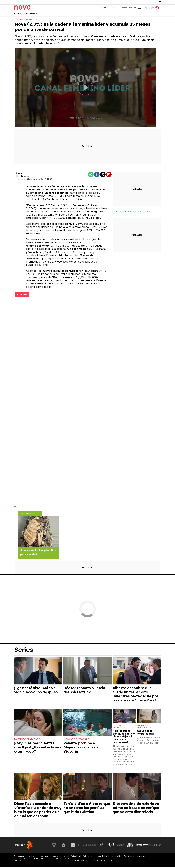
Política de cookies (113, 857)
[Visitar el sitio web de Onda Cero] (111, 846)
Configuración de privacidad (85, 862)
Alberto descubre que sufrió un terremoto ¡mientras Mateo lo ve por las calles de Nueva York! (136, 695)
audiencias (22, 296)
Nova (17, 508)
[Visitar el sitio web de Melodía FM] (130, 846)
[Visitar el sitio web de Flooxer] (157, 846)
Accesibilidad (107, 862)
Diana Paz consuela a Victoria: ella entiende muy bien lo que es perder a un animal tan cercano (38, 811)
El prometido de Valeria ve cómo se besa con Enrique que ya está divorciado (136, 809)
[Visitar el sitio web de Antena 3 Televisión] (54, 846)
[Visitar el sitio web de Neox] (73, 846)
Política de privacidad (93, 857)
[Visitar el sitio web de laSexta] (64, 846)
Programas (31, 15)
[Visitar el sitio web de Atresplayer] (143, 846)
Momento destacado (27, 741)
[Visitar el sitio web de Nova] (83, 846)
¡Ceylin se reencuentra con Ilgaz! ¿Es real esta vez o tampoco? (38, 749)
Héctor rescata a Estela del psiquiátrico (84, 691)
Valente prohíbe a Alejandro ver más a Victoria (81, 749)
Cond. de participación (134, 857)
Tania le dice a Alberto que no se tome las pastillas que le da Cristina (87, 809)
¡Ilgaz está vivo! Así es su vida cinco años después (36, 691)
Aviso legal (76, 857)
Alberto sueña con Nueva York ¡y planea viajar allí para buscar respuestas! (124, 738)
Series (18, 15)
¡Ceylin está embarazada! (146, 734)
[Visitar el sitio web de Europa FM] (121, 846)
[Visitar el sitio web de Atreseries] (102, 846)
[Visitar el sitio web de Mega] (92, 846)
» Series (24, 508)
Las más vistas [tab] (126, 213)
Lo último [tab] (145, 213)
